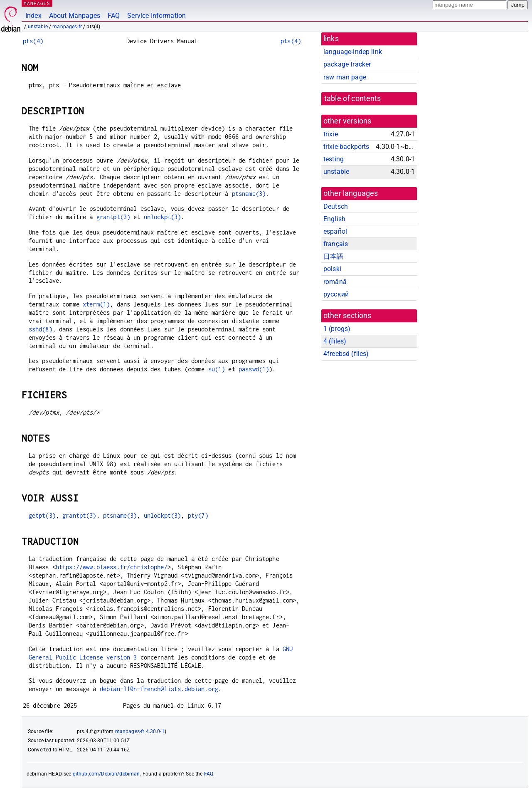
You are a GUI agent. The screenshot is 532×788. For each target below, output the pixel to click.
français (336, 244)
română (335, 282)
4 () (335, 341)
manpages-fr (67, 27)
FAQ (114, 16)
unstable (38, 27)
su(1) (217, 369)
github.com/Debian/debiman (106, 774)
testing (334, 159)
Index (33, 16)
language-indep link (353, 52)
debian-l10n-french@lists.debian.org (159, 689)
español (335, 231)
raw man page (345, 77)
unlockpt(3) (163, 217)
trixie (331, 134)
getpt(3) (42, 515)
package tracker (347, 64)
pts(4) (33, 41)
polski (332, 269)
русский (336, 294)
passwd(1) (254, 369)
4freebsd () (346, 354)
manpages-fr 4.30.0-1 (140, 731)
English (334, 219)
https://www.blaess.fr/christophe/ (112, 567)
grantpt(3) (113, 217)
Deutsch (336, 206)
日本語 (333, 256)
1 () (337, 329)
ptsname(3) (249, 194)
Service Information (156, 16)
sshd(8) (41, 329)
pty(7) (198, 515)
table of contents (353, 99)
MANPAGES (37, 3)
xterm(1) (96, 304)
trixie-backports (346, 147)
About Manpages (75, 16)
